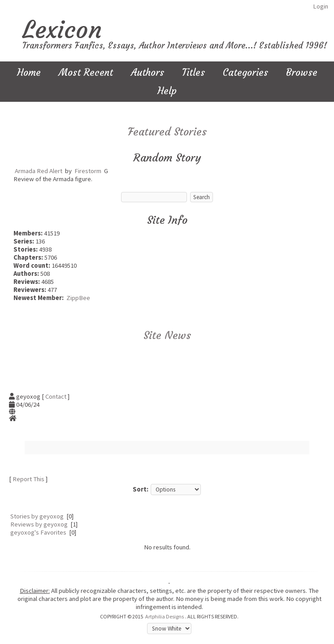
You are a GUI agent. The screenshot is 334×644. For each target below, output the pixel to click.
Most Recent (86, 72)
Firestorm (88, 171)
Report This (28, 479)
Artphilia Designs (165, 616)
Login (321, 6)
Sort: (141, 489)
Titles (193, 72)
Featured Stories (167, 132)
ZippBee (78, 298)
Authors (147, 72)
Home (29, 72)
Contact (56, 396)
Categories (245, 72)
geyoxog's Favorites (38, 532)
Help (167, 91)
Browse (302, 72)
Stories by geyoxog (37, 516)
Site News (167, 335)
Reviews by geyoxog (39, 524)
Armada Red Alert (39, 171)
